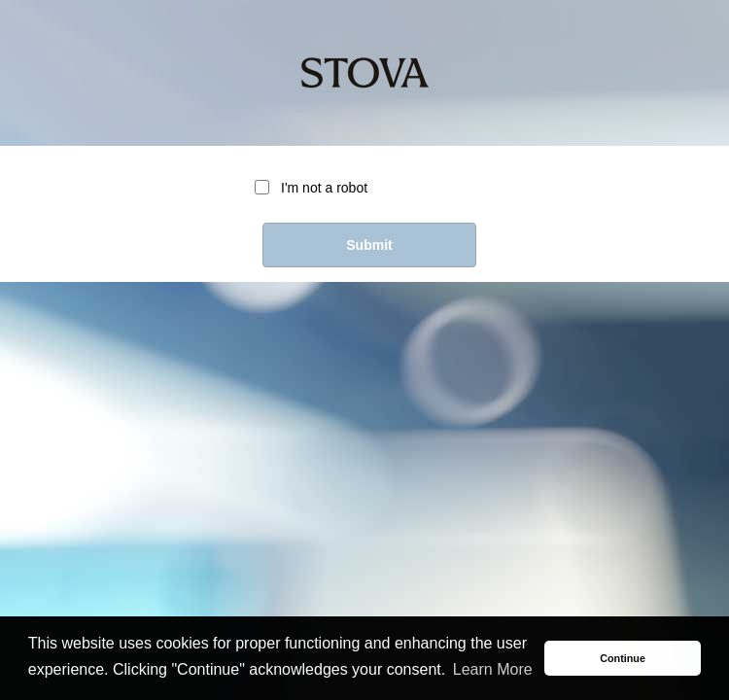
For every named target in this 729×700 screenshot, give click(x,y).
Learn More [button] (493, 669)
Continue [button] (623, 658)
